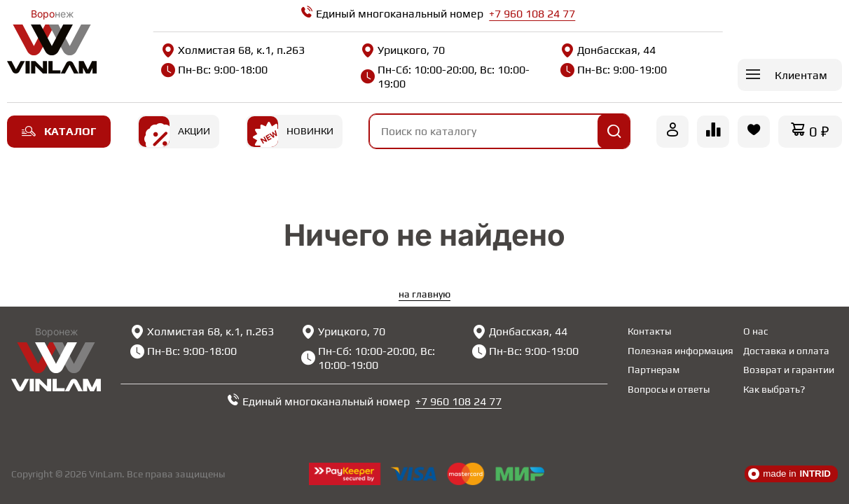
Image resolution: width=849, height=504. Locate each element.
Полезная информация (681, 351)
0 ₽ (819, 131)
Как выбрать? (774, 389)
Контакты (649, 331)
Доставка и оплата (786, 351)
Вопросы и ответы (669, 389)
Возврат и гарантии (789, 370)
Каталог (59, 131)
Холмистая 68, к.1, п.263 (233, 50)
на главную (424, 294)
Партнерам (654, 370)
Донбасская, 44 (608, 50)
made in (789, 474)
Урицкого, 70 (403, 50)
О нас (756, 331)
